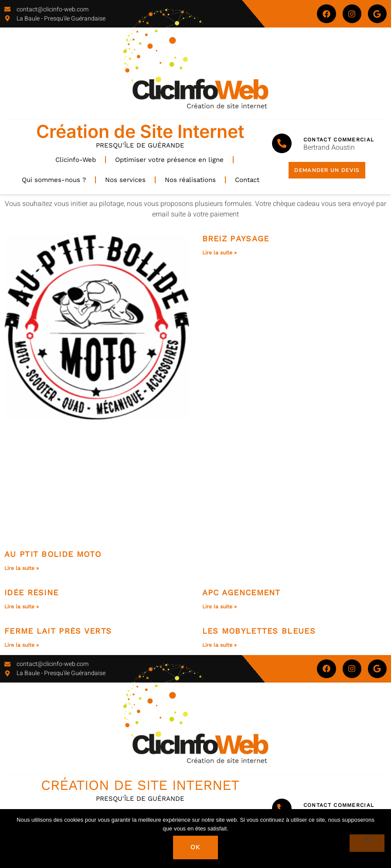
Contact (247, 180)
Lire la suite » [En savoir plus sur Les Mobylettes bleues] (219, 645)
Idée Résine (31, 592)
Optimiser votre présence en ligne (169, 160)
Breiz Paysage (236, 238)
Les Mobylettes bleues (259, 631)
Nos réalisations (190, 180)
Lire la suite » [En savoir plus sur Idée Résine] (22, 607)
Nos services (125, 180)
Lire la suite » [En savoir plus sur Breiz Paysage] (219, 253)
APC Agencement (241, 592)
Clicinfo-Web (76, 160)
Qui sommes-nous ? (54, 180)
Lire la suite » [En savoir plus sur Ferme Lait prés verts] (22, 645)
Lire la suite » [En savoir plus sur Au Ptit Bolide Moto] (22, 568)
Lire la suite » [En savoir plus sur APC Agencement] (219, 607)
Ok (195, 847)
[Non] (367, 843)
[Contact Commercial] (282, 143)
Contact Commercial (339, 140)
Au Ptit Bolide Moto (53, 554)
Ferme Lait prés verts (58, 631)
